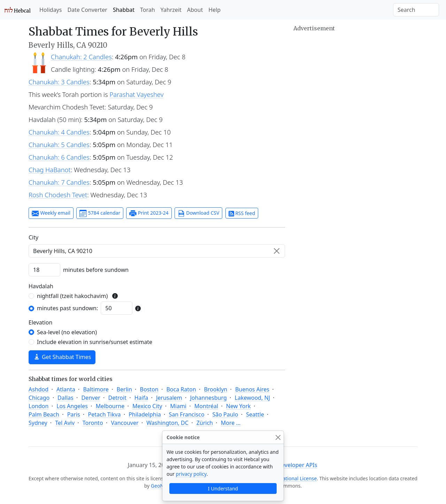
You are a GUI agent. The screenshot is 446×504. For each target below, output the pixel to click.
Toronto (93, 423)
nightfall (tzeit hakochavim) (72, 296)
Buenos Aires (252, 389)
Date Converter (87, 10)
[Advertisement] (355, 82)
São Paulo (225, 414)
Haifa (141, 398)
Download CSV (199, 213)
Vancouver (125, 423)
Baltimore (96, 389)
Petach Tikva (105, 414)
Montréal (206, 406)
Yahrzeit (171, 10)
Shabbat (124, 10)
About (195, 10)
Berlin (124, 389)
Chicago (39, 398)
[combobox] (157, 251)
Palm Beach (44, 414)
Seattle (255, 414)
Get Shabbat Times (62, 357)
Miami (178, 406)
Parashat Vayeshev (137, 94)
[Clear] (277, 251)
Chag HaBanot (50, 170)
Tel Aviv (65, 423)
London (39, 406)
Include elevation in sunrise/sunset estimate (95, 342)
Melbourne (110, 406)
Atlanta (66, 389)
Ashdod (39, 389)
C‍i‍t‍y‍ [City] (33, 237)
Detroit (117, 398)
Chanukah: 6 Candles (59, 157)
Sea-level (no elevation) (67, 332)
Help (214, 10)
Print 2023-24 (149, 213)
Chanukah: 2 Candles (81, 57)
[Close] (278, 437)
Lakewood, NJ (252, 398)
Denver (91, 398)
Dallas (66, 398)
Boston (149, 389)
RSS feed (242, 213)
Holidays (51, 10)
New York (239, 406)
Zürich (205, 423)
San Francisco (187, 414)
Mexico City (147, 406)
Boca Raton (181, 389)
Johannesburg (208, 398)
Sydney (38, 423)
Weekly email (51, 213)
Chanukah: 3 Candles (59, 82)
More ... (231, 423)
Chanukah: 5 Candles (59, 144)
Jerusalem (169, 398)
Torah (148, 10)
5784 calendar (100, 213)
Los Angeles (72, 406)
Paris (74, 414)
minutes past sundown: (67, 308)
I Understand (223, 488)
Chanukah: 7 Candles (59, 182)
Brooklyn (216, 389)
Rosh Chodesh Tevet (58, 195)
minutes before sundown (96, 270)
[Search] (416, 10)
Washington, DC (167, 423)
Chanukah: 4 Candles (59, 132)
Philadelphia (145, 414)
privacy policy (191, 474)
